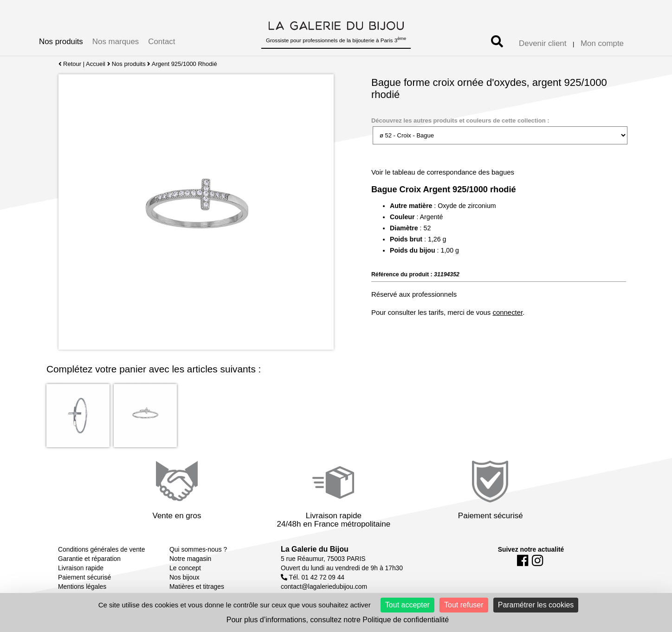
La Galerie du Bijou (315, 549)
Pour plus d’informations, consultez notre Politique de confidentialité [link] (338, 620)
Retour (70, 64)
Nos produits (61, 42)
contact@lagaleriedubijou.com (324, 586)
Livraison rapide (81, 568)
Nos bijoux (184, 577)
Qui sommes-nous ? (198, 549)
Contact (162, 42)
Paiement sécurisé (84, 577)
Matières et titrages (197, 586)
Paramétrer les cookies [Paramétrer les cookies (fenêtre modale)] (536, 605)
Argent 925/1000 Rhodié (184, 64)
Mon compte (602, 43)
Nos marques (116, 42)
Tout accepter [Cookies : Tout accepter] (407, 605)
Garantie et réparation (89, 559)
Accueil (96, 64)
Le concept (185, 568)
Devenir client (543, 43)
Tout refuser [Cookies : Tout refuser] (464, 605)
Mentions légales (82, 586)
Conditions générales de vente (101, 549)
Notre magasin (190, 559)
